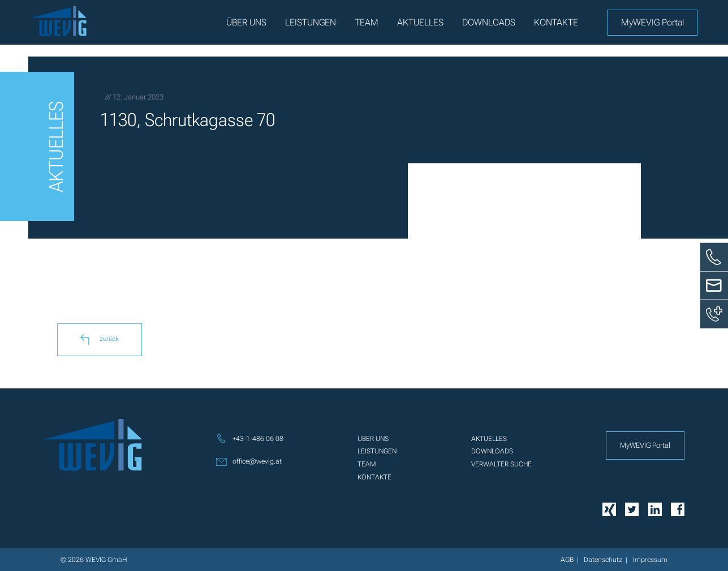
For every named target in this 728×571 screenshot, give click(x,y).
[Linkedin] (655, 509)
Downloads (489, 22)
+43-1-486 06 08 (250, 438)
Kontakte (556, 22)
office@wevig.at (249, 462)
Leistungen (311, 22)
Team (367, 22)
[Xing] (609, 509)
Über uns (246, 22)
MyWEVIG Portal (652, 22)
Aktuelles (420, 22)
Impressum (650, 560)
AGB (567, 560)
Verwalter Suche (501, 464)
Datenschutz (603, 560)
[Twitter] (632, 509)
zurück (100, 339)
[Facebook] (678, 509)
